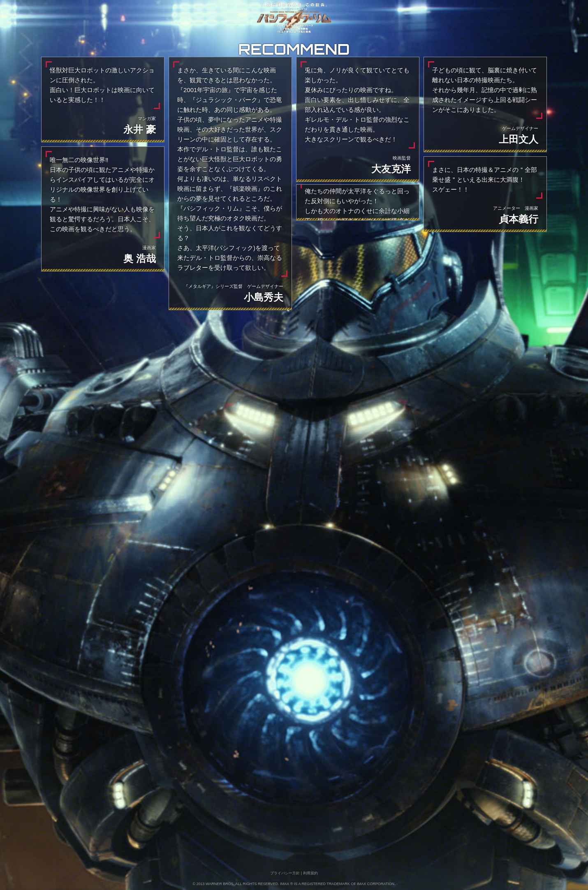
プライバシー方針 (285, 873)
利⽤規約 (310, 873)
